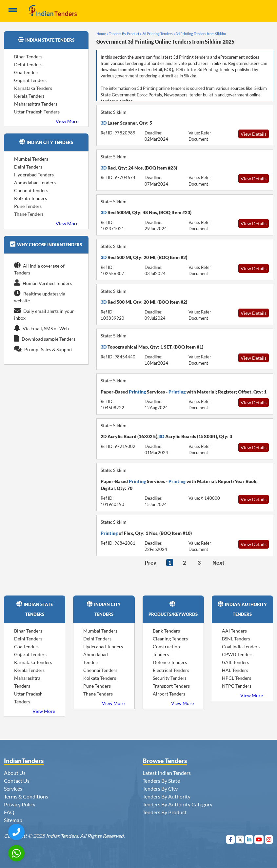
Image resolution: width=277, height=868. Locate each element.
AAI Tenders (234, 631)
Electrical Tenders (171, 670)
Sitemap (13, 820)
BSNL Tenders (236, 639)
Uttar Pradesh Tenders (37, 112)
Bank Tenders (166, 631)
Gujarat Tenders (30, 80)
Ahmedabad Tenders (35, 182)
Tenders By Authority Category (178, 804)
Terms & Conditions (26, 796)
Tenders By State (161, 781)
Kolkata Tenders (30, 198)
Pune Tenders (28, 206)
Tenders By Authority (167, 796)
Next (218, 563)
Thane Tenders (29, 214)
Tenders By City (160, 788)
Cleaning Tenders (170, 639)
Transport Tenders (171, 686)
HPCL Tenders (237, 678)
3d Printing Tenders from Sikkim (201, 34)
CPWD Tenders (238, 654)
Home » (102, 34)
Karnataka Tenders (33, 88)
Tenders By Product (165, 812)
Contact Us (17, 781)
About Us (15, 773)
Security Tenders (170, 678)
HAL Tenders (235, 670)
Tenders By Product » (125, 34)
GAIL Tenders (236, 662)
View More (67, 121)
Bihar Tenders (28, 57)
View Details (254, 134)
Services (13, 788)
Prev (151, 563)
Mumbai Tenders (31, 159)
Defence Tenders (170, 662)
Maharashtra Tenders (36, 104)
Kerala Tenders (29, 96)
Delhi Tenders (28, 64)
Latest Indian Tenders (167, 773)
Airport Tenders (169, 694)
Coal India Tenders (241, 646)
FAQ (9, 812)
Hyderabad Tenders (34, 175)
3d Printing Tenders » (159, 34)
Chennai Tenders (31, 190)
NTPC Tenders (237, 686)
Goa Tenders (27, 72)
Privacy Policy (20, 804)
